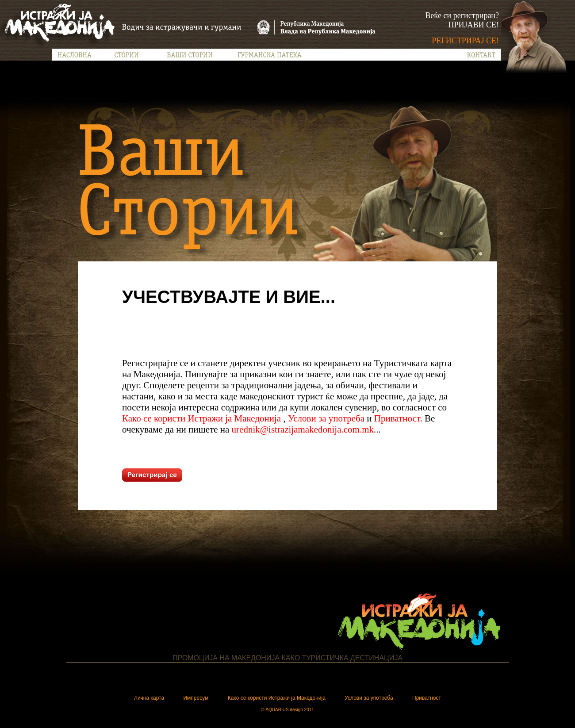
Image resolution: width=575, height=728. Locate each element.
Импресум (196, 698)
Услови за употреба (326, 418)
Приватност (397, 418)
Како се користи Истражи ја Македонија (203, 418)
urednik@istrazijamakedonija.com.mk (303, 429)
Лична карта (149, 698)
